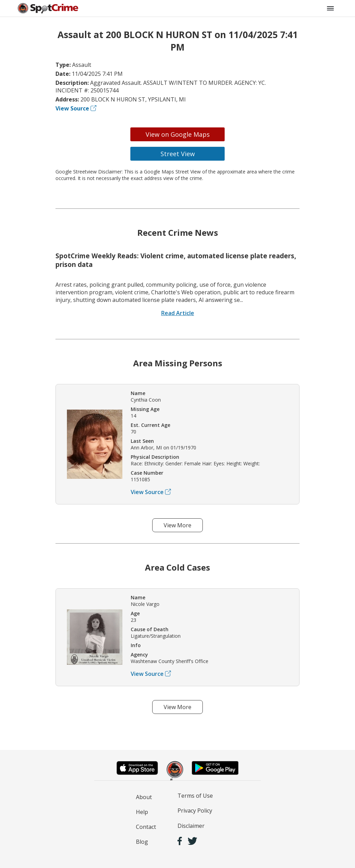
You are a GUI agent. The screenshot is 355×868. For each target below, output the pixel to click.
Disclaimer (191, 826)
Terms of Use (195, 796)
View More (177, 525)
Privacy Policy (195, 811)
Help (142, 812)
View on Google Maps (178, 134)
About (144, 797)
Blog (142, 842)
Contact (146, 827)
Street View (178, 154)
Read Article (178, 313)
